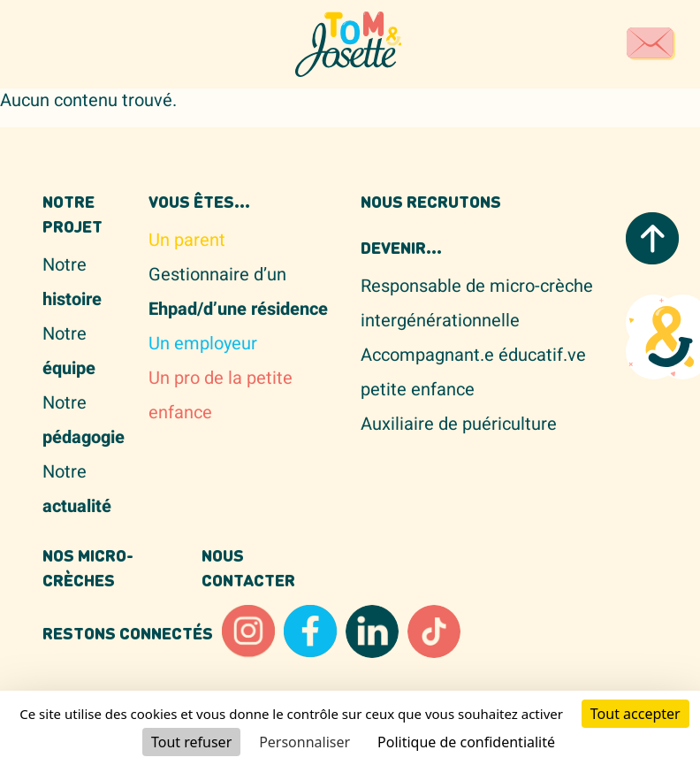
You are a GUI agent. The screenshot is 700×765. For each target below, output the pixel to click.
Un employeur (203, 344)
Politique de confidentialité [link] (466, 742)
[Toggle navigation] (60, 44)
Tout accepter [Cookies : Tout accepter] (635, 714)
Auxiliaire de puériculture (459, 424)
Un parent (187, 240)
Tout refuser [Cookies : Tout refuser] (191, 742)
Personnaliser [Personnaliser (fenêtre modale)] (304, 742)
